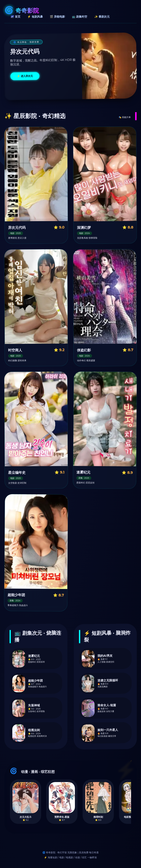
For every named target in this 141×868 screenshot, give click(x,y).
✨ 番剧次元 (102, 17)
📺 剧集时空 (80, 17)
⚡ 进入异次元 (25, 76)
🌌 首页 (16, 17)
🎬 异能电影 (57, 17)
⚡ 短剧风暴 (35, 17)
